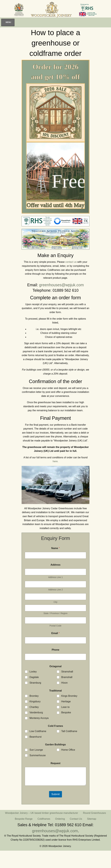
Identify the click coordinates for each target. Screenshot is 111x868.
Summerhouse (38, 755)
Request (56, 763)
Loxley (33, 672)
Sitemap (92, 819)
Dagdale (34, 677)
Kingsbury (35, 701)
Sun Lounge (36, 750)
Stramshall (67, 672)
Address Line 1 (56, 577)
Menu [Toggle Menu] (8, 22)
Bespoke (66, 712)
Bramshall (67, 677)
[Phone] (56, 657)
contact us (71, 262)
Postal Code (55, 626)
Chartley (34, 707)
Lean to (65, 707)
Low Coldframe (38, 731)
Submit (56, 794)
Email (56, 633)
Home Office (68, 750)
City (55, 602)
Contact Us (76, 819)
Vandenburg (36, 712)
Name (55, 548)
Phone (56, 650)
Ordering (60, 819)
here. (55, 461)
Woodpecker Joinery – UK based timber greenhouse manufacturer (42, 813)
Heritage (66, 701)
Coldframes (44, 819)
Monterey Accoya (39, 718)
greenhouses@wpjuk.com (61, 285)
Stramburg (35, 683)
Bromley (34, 696)
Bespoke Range (24, 819)
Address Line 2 (56, 590)
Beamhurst (35, 737)
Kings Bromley (69, 696)
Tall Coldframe (69, 731)
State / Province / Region (56, 613)
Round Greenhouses (95, 813)
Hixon (65, 683)
